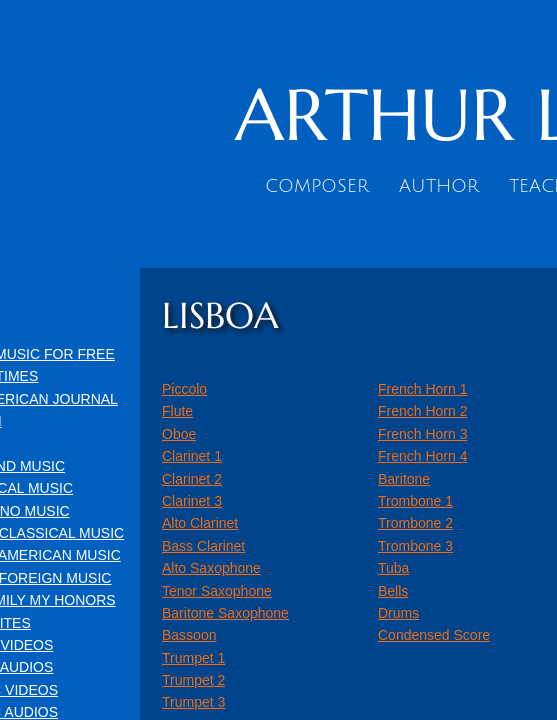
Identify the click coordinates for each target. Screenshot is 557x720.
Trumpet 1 (193, 658)
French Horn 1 (422, 389)
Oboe (179, 434)
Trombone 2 (415, 523)
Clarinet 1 (192, 456)
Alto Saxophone (211, 568)
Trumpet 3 (193, 702)
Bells (393, 591)
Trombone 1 (415, 501)
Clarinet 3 (192, 501)
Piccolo (184, 389)
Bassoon (189, 635)
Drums (398, 613)
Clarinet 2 (192, 479)
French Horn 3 (422, 434)
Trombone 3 (415, 546)
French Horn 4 (422, 456)
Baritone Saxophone (225, 613)
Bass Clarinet (203, 546)
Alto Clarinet (200, 523)
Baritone (404, 479)
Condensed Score (434, 635)
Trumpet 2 (193, 680)
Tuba (393, 568)
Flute (177, 411)
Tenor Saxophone (217, 591)
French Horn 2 (422, 411)
